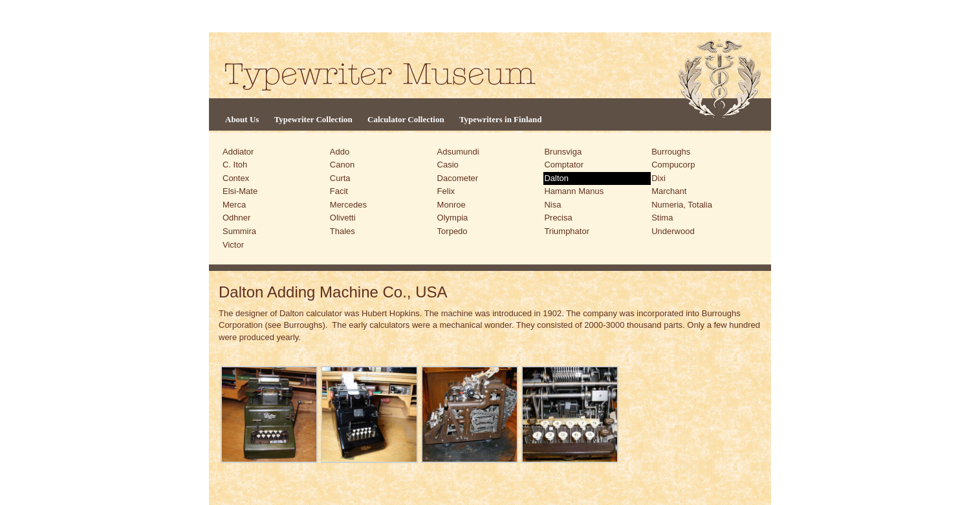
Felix (446, 191)
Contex (236, 178)
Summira (239, 231)
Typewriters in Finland (501, 119)
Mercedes (348, 205)
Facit (339, 191)
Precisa (558, 218)
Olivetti (343, 218)
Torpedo (452, 231)
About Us (242, 119)
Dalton (556, 178)
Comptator (564, 165)
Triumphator (567, 231)
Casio (448, 165)
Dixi (659, 178)
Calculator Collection (406, 119)
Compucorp (673, 165)
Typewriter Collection (313, 119)
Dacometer (458, 178)
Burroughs (671, 152)
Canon (342, 165)
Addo (340, 152)
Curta (340, 178)
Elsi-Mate (240, 191)
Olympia (453, 218)
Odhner (236, 218)
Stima (662, 218)
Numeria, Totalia (682, 205)
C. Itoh (235, 165)
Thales (343, 231)
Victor (233, 245)
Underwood (673, 231)
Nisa (552, 205)
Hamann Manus (574, 191)
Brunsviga (563, 152)
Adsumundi (458, 152)
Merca (234, 205)
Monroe (452, 205)
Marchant (669, 191)
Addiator (238, 152)
